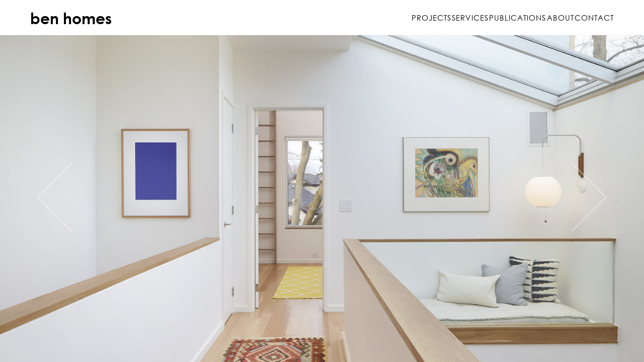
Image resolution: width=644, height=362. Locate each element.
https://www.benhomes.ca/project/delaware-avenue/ (322, 199)
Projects (353, 18)
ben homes (71, 18)
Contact (594, 18)
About (541, 18)
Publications (479, 18)
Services (412, 18)
